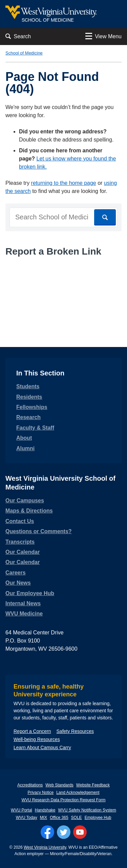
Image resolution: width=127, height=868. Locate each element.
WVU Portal (22, 810)
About (24, 438)
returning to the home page (64, 183)
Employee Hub (98, 818)
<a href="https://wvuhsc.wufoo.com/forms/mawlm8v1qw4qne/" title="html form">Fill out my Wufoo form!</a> (63, 288)
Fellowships (32, 407)
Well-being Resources (37, 739)
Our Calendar (23, 552)
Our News (18, 583)
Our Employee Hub (30, 593)
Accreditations (30, 785)
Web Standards (59, 785)
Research (28, 417)
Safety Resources (75, 731)
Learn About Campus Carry (42, 747)
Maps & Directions (29, 511)
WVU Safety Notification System (87, 810)
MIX (44, 818)
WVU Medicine (24, 614)
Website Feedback (93, 785)
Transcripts (20, 542)
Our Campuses (25, 501)
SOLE (77, 818)
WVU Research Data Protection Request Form (63, 800)
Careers (16, 573)
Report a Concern (32, 731)
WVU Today (27, 818)
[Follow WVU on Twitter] (64, 832)
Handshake (45, 810)
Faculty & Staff (35, 428)
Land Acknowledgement (78, 793)
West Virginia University (45, 847)
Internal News (23, 603)
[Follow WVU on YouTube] (80, 832)
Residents (29, 397)
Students (28, 386)
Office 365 (59, 818)
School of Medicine (24, 53)
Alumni (25, 448)
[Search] (105, 217)
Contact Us (20, 521)
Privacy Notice (40, 793)
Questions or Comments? (39, 531)
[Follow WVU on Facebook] (47, 832)
